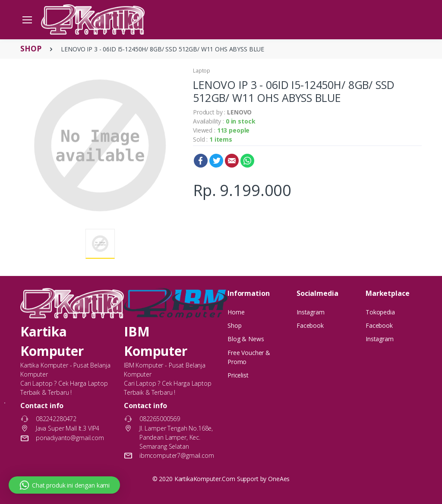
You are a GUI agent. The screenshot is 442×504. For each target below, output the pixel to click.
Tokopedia (380, 312)
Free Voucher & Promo (249, 357)
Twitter (216, 161)
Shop (234, 325)
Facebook (201, 161)
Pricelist (238, 375)
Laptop (202, 71)
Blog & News (246, 339)
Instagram (311, 312)
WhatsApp (247, 161)
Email (232, 161)
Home (236, 312)
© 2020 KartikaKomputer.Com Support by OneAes (221, 479)
